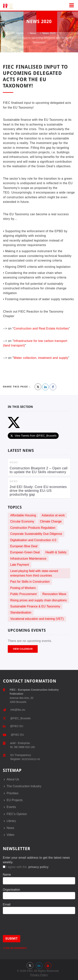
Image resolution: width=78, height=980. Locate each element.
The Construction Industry (24, 786)
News (33, 33)
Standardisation (21, 612)
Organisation (11, 890)
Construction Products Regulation (33, 528)
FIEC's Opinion (17, 814)
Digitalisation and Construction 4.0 (33, 540)
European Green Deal (25, 552)
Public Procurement (23, 594)
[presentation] (32, 928)
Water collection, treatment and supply (41, 358)
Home (20, 33)
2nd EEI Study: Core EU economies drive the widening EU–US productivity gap (38, 491)
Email (7, 904)
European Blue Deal (24, 546)
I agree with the (26, 867)
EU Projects (15, 800)
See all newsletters (15, 948)
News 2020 (49, 33)
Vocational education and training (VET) (37, 619)
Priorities (12, 793)
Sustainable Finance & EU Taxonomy (35, 606)
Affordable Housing (23, 515)
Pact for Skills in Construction (30, 582)
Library (11, 821)
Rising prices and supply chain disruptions (38, 600)
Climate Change (51, 521)
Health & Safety (56, 552)
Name (7, 875)
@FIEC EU (17, 726)
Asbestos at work (53, 515)
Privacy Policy (39, 975)
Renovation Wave (54, 594)
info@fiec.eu (18, 710)
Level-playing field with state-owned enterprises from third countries (34, 573)
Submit (12, 939)
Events (11, 807)
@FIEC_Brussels (20, 718)
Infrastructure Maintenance (28, 559)
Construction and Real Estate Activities (41, 328)
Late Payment (20, 565)
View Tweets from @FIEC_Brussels (33, 436)
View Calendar (23, 649)
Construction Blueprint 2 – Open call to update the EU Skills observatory (39, 470)
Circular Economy (22, 521)
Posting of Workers (23, 588)
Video (11, 835)
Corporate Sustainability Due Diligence (36, 534)
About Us (13, 779)
